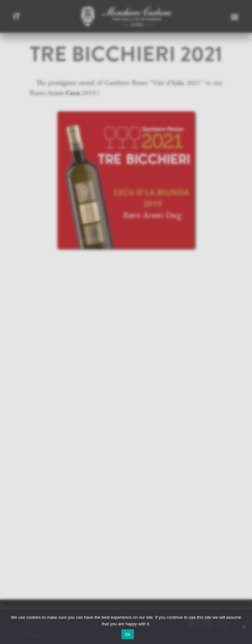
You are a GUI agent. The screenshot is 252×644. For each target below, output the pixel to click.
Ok (127, 634)
